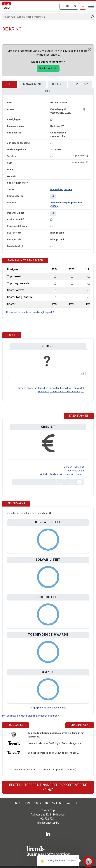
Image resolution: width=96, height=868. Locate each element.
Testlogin (69, 6)
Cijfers (57, 84)
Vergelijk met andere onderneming (48, 708)
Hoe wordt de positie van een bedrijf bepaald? (30, 312)
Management (32, 84)
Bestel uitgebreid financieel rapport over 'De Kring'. (48, 787)
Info (10, 84)
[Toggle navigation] (90, 6)
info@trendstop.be (48, 823)
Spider (48, 91)
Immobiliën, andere (61, 189)
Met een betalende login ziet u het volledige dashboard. (31, 716)
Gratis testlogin (48, 69)
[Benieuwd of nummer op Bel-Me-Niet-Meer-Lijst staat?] (87, 156)
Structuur (80, 84)
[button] (53, 197)
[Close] (89, 50)
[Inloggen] (83, 6)
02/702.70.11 (48, 819)
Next (88, 269)
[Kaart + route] (84, 109)
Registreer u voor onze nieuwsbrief (48, 803)
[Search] (47, 17)
